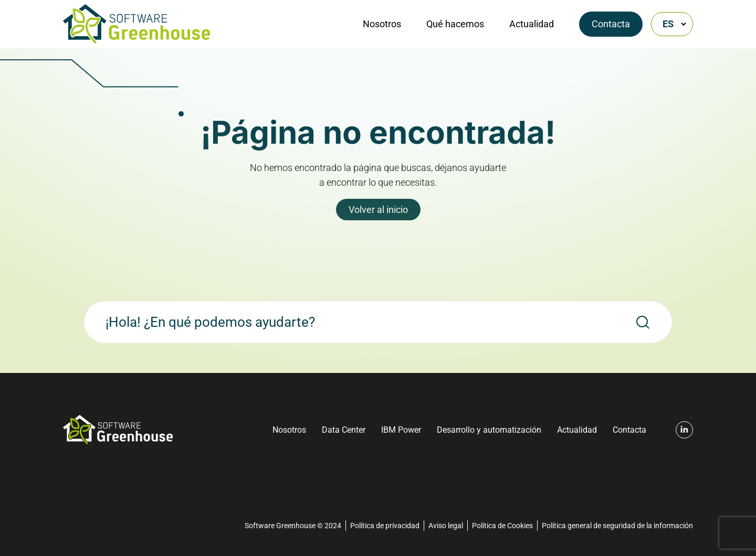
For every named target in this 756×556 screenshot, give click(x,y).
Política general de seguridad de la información (617, 526)
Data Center (344, 430)
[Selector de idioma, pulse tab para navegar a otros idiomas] (672, 24)
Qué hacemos (455, 24)
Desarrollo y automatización (489, 430)
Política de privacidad (385, 526)
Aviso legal (446, 526)
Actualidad (532, 24)
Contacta (611, 24)
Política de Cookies (502, 526)
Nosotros (382, 24)
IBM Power (401, 430)
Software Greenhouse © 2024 (293, 526)
